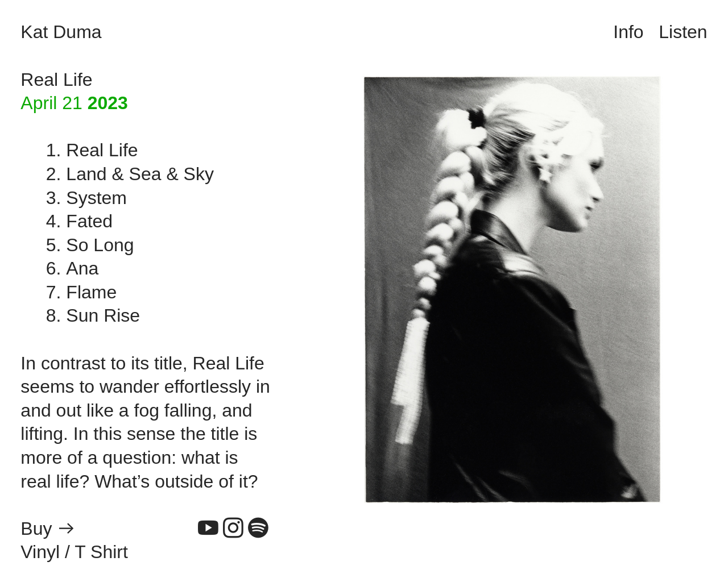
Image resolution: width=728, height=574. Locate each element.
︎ (67, 529)
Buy (36, 529)
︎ (233, 529)
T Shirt (101, 552)
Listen (683, 32)
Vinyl (40, 552)
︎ (208, 529)
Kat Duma (61, 32)
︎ (258, 529)
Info (628, 32)
